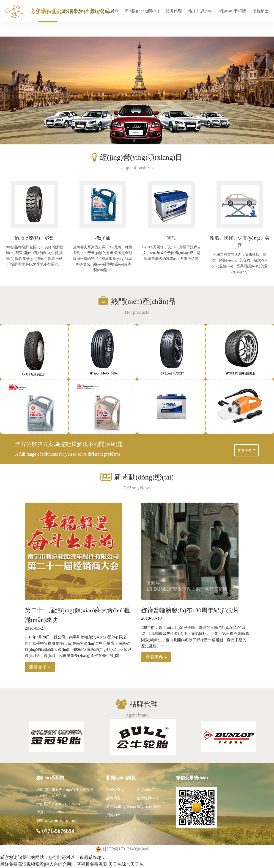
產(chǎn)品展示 (105, 11)
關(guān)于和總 (232, 11)
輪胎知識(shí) (200, 11)
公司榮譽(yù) (73, 11)
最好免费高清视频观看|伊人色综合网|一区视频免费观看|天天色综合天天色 (72, 864)
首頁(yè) (48, 11)
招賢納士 (261, 11)
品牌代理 (174, 11)
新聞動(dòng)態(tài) (142, 11)
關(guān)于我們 (149, 807)
